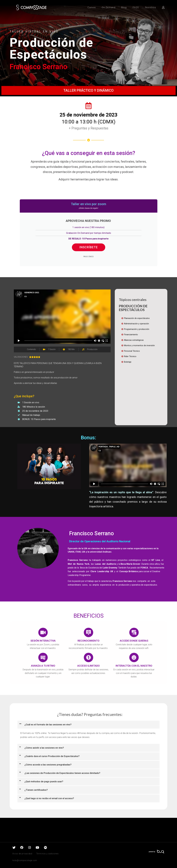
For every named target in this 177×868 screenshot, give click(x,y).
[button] (88, 725)
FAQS (136, 7)
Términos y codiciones (47, 854)
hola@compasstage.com (25, 860)
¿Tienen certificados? (36, 790)
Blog (124, 7)
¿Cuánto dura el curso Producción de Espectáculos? (52, 756)
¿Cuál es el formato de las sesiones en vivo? (48, 725)
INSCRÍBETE (89, 247)
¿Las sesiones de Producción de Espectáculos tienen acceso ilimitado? (62, 773)
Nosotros (151, 7)
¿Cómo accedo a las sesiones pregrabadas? (48, 765)
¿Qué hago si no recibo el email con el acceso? (49, 798)
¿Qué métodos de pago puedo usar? (44, 781)
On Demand (109, 7)
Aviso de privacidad (22, 854)
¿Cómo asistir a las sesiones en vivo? (44, 748)
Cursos (92, 7)
